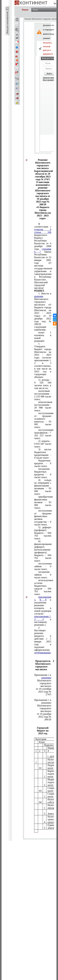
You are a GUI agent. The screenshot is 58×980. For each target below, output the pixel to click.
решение (39, 296)
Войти (49, 74)
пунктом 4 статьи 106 (43, 231)
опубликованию (42, 653)
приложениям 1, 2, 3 (43, 618)
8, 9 (43, 600)
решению (46, 678)
